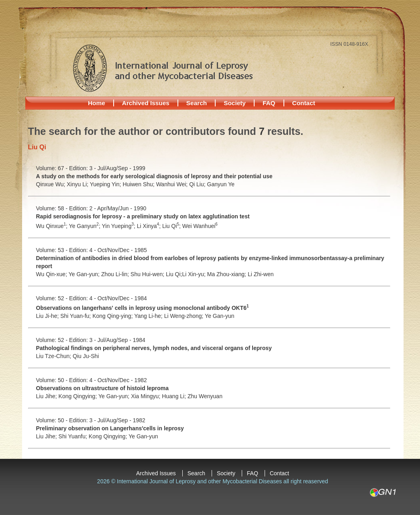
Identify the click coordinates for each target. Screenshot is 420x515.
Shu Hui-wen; (148, 274)
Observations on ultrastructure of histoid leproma (103, 388)
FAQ (269, 103)
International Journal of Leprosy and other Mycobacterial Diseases (163, 68)
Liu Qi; (172, 226)
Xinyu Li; (78, 184)
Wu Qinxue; (53, 226)
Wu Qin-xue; (52, 274)
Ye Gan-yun (219, 316)
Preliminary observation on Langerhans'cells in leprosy (110, 428)
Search (197, 103)
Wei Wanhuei (200, 226)
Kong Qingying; (78, 396)
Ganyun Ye (221, 184)
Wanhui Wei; (173, 184)
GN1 (382, 493)
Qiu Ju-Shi (86, 356)
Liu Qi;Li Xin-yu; (187, 274)
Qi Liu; (198, 184)
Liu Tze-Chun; (55, 356)
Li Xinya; (150, 226)
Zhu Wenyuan (205, 396)
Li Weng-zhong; (185, 316)
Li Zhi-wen (261, 274)
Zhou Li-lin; (116, 274)
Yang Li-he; (149, 316)
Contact (304, 103)
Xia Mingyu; (146, 396)
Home (97, 103)
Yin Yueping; (119, 226)
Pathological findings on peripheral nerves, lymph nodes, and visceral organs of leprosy (154, 348)
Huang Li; (175, 396)
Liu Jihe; (47, 396)
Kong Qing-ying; (113, 316)
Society (235, 103)
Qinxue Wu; (52, 184)
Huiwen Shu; (139, 184)
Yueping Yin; (106, 184)
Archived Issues (146, 103)
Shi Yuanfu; (74, 436)
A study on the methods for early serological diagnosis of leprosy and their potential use (154, 176)
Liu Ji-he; (48, 316)
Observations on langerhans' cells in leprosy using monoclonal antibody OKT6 (143, 308)
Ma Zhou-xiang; (227, 274)
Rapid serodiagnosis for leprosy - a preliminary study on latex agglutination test (143, 216)
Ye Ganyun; (86, 226)
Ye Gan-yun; (85, 274)
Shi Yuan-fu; (76, 316)
